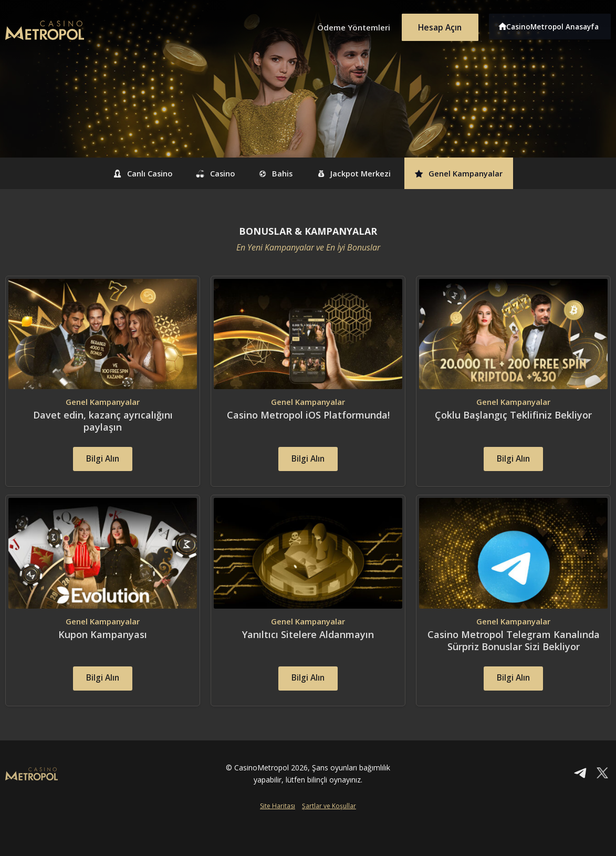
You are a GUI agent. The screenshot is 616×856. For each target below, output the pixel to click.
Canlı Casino (115, 173)
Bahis (274, 173)
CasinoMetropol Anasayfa (556, 25)
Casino (201, 173)
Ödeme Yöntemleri (346, 25)
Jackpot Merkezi (365, 173)
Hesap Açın (437, 25)
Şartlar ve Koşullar (329, 828)
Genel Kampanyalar (486, 173)
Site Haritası (278, 828)
